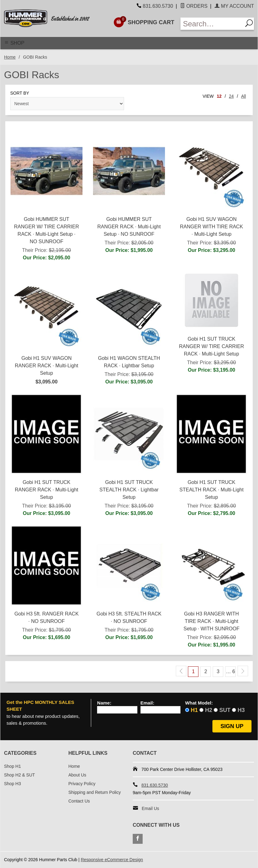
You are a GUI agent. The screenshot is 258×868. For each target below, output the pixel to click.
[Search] (248, 24)
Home (10, 57)
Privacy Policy (82, 784)
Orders (194, 6)
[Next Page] (243, 671)
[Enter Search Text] (212, 24)
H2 (209, 710)
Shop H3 (12, 784)
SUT (225, 710)
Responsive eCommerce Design (112, 860)
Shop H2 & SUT (20, 775)
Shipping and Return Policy (95, 792)
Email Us (150, 808)
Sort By (20, 93)
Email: (147, 703)
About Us (78, 775)
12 (219, 96)
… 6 (230, 671)
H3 (241, 710)
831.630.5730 (158, 6)
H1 (194, 710)
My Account (234, 6)
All (243, 96)
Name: (104, 703)
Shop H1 (12, 766)
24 (231, 96)
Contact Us (79, 801)
